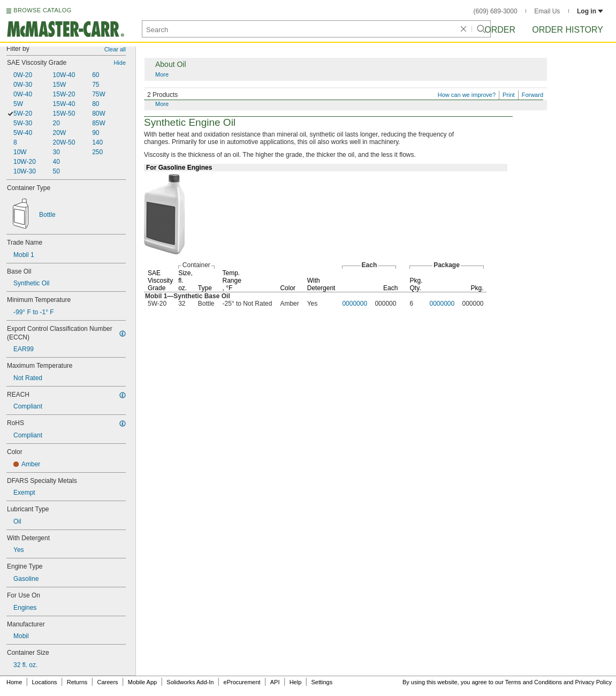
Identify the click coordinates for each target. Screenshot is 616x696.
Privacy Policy (594, 682)
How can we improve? (467, 95)
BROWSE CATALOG (42, 10)
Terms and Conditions (534, 682)
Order (500, 30)
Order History (568, 30)
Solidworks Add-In (190, 682)
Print (509, 95)
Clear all (115, 49)
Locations (45, 682)
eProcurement (242, 682)
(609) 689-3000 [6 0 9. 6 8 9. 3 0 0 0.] (496, 11)
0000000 (355, 304)
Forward (533, 95)
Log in (590, 11)
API (275, 682)
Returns (77, 682)
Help (296, 682)
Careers (107, 682)
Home (14, 682)
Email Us (547, 11)
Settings (322, 682)
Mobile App (142, 682)
